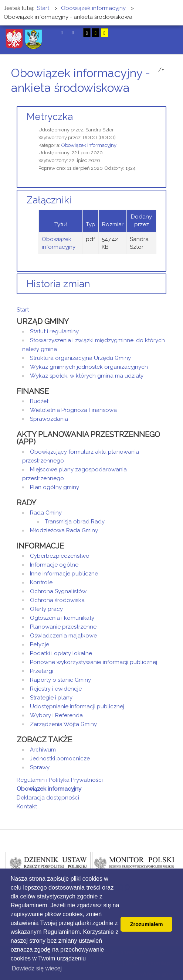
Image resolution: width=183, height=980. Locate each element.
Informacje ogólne (54, 565)
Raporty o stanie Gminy (60, 680)
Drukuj (155, 102)
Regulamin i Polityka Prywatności (60, 780)
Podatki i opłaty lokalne (61, 653)
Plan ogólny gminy (55, 487)
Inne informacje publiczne (64, 574)
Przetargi (42, 671)
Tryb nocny (73, 33)
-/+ (160, 70)
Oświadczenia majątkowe (63, 636)
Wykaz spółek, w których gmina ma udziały (87, 376)
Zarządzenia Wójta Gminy (63, 724)
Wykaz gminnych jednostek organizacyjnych (89, 367)
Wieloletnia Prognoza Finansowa (73, 410)
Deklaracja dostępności (48, 798)
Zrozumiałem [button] (147, 924)
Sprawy (40, 767)
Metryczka (50, 117)
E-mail (164, 102)
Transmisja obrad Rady (75, 522)
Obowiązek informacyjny (89, 145)
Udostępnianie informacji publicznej (77, 706)
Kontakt (27, 807)
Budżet (39, 401)
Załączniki (49, 200)
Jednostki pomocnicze (60, 759)
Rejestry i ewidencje (56, 689)
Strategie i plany (51, 698)
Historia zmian (58, 284)
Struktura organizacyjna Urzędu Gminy (80, 358)
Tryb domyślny (62, 33)
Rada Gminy (46, 513)
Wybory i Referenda (56, 715)
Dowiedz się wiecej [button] (37, 968)
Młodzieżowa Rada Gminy (64, 530)
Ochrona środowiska (57, 600)
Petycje (40, 644)
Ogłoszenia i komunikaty (62, 618)
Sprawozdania (49, 419)
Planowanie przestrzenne (63, 627)
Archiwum (43, 750)
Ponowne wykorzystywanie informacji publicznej (94, 662)
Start (23, 310)
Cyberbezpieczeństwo (60, 556)
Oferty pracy (46, 609)
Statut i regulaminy (54, 331)
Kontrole (41, 582)
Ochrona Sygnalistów (58, 591)
